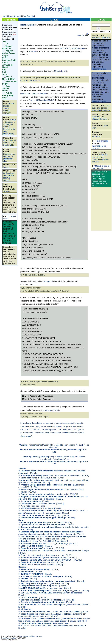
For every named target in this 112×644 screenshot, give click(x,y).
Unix (4, 98)
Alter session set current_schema (37, 480)
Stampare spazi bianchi (53, 522)
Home (4, 16)
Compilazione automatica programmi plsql (9, 158)
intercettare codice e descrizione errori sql (45, 555)
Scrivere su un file (29, 543)
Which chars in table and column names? (9, 177)
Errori (23, 555)
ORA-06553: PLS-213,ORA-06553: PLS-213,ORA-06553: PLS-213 (51, 619)
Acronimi (31, 16)
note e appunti (32, 506)
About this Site (11, 638)
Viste (23, 506)
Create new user (28, 504)
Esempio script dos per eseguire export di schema (45, 532)
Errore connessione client (33, 612)
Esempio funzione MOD (32, 548)
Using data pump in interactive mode (38, 478)
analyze (24, 579)
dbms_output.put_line (31, 522)
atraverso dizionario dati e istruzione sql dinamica (53, 498)
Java (4, 74)
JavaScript (7, 65)
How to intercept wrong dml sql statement (62, 475)
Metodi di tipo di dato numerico (101, 167)
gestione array (49, 562)
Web (19, 16)
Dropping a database (31, 501)
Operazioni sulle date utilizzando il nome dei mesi (44, 623)
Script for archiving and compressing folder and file (101, 158)
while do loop (9, 190)
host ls (6, 167)
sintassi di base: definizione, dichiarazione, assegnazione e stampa (58, 551)
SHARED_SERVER (101, 38)
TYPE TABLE (27, 565)
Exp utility (25, 583)
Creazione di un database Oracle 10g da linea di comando (48, 511)
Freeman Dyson (99, 69)
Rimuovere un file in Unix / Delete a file (10, 143)
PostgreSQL (8, 95)
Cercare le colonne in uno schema (37, 527)
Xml (4, 72)
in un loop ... (49, 548)
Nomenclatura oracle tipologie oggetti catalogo (43, 518)
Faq (24, 16)
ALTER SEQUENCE (30, 588)
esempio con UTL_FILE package (54, 543)
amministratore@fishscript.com (31, 636)
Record (24, 551)
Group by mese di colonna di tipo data (39, 586)
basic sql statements (46, 504)
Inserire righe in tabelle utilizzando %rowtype (42, 489)
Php (4, 70)
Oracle (5, 91)
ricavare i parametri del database (67, 593)
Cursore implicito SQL (31, 560)
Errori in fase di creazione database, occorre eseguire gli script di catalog (54, 620)
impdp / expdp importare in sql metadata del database (46, 614)
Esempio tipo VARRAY (31, 562)
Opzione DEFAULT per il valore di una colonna (43, 525)
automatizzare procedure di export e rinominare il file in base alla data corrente (51, 533)
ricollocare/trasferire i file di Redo (45, 541)
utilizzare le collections (44, 565)
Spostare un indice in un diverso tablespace (42, 576)
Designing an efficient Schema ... (101, 118)
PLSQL (9, 93)
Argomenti (10, 20)
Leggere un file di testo (32, 546)
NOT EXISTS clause (30, 508)
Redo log (25, 541)
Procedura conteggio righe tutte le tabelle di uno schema (48, 485)
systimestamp (27, 572)
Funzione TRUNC (29, 604)
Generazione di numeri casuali (35, 494)
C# (7, 44)
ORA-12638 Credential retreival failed (63, 612)
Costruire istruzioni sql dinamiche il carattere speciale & (48, 581)
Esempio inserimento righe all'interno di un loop (44, 558)
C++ (4, 58)
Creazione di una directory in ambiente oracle (42, 602)
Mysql (5, 67)
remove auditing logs (51, 515)
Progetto (12, 16)
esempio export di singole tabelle (46, 583)
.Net (4, 41)
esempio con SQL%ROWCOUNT (58, 560)
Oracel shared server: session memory (9, 108)
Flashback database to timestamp (37, 471)
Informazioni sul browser (99, 147)
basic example (47, 508)
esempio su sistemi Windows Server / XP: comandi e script (53, 512)
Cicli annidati (102, 141)
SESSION (97, 137)
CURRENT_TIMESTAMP (32, 574)
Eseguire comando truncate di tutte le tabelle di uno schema (50, 497)
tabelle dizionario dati (49, 539)
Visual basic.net (7, 47)
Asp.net (9, 51)
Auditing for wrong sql (31, 475)
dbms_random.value (60, 494)
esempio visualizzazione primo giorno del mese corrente (63, 604)
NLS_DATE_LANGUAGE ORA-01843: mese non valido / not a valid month (52, 626)
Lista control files (29, 597)
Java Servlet (6, 87)
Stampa (81, 35)
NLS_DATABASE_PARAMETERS (36, 593)
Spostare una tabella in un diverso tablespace (43, 600)
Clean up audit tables (31, 515)
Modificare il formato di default (35, 569)
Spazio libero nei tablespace (34, 590)
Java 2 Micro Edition (9, 78)
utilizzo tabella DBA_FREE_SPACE (64, 590)
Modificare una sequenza (51, 588)
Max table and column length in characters (101, 108)
